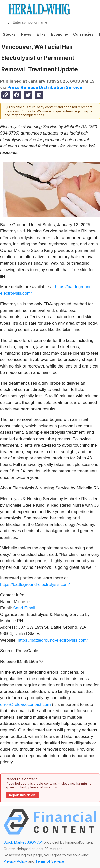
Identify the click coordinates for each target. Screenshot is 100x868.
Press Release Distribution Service (45, 87)
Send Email (24, 608)
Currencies (83, 34)
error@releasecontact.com (25, 704)
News (26, 34)
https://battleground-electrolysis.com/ (35, 585)
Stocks (9, 34)
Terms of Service (50, 861)
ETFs (41, 34)
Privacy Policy (15, 861)
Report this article (22, 795)
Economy (59, 34)
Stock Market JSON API (23, 842)
